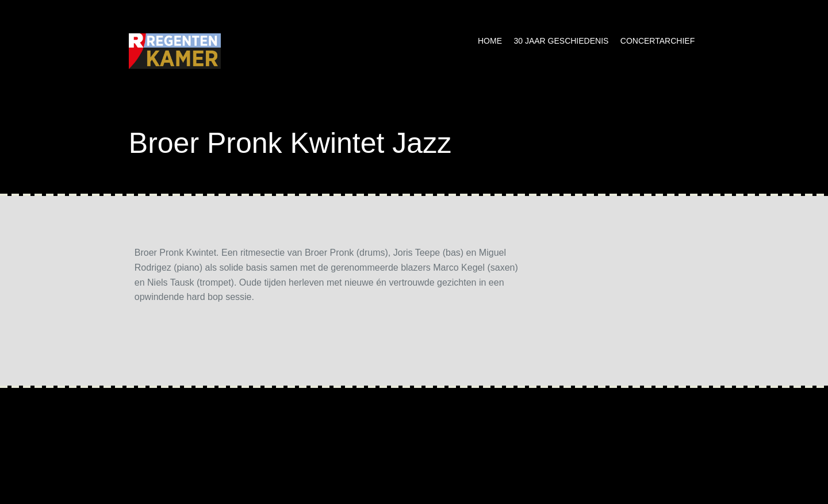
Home (490, 41)
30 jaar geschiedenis (561, 41)
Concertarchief (658, 41)
